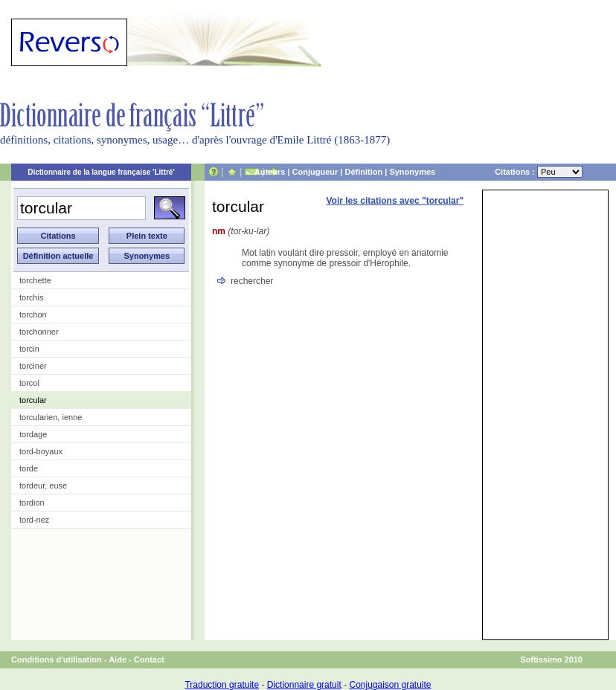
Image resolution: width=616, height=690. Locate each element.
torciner (33, 366)
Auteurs (270, 172)
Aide (118, 660)
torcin (29, 349)
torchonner (39, 332)
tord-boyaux (41, 451)
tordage (33, 434)
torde (29, 468)
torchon (33, 315)
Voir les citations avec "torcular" (395, 201)
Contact (149, 660)
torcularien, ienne (51, 417)
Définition (363, 172)
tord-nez (34, 520)
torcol (29, 383)
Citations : (539, 172)
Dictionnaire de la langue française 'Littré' (101, 172)
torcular (33, 400)
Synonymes (412, 172)
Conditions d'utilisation (57, 660)
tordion (32, 503)
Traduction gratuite (222, 685)
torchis (31, 297)
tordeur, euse (43, 486)
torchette (35, 280)
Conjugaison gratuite (390, 685)
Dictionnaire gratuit (304, 685)
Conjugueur (315, 172)
